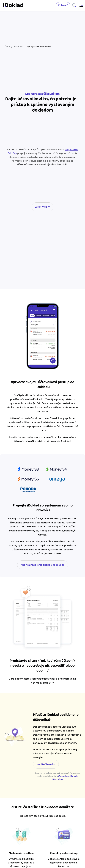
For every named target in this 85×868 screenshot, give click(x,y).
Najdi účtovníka (46, 764)
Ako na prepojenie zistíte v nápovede (43, 565)
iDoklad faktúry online (13, 5)
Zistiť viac (41, 207)
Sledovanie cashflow (21, 853)
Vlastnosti (18, 47)
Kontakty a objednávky (64, 853)
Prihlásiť (63, 5)
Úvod (7, 47)
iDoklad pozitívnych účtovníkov (65, 778)
